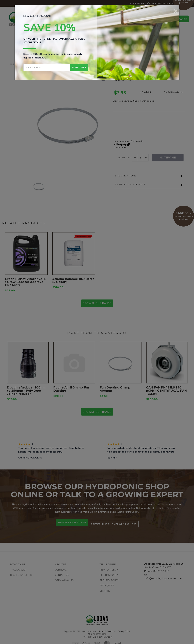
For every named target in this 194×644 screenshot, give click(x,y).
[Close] (176, 10)
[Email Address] (47, 68)
